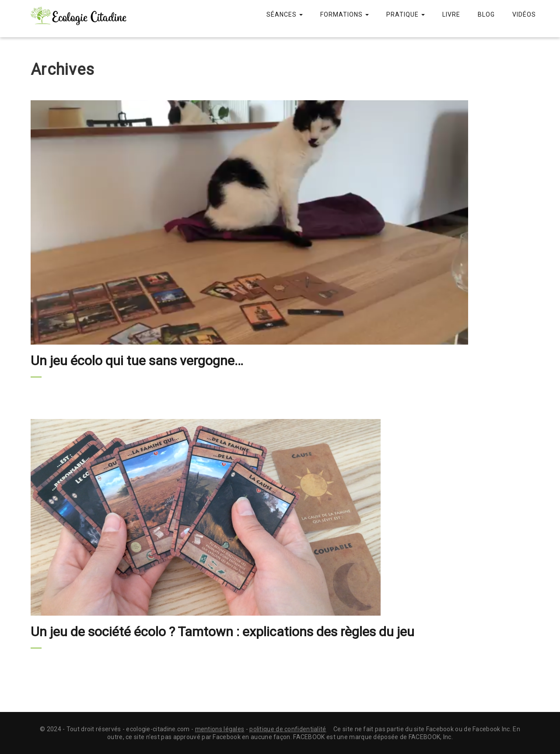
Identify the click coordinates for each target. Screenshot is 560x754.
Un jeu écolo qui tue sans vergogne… (137, 361)
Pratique (406, 14)
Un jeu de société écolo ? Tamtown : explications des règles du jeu (222, 632)
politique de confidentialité (288, 729)
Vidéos (524, 14)
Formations (345, 14)
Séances (285, 14)
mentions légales (220, 729)
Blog (486, 14)
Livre (451, 14)
